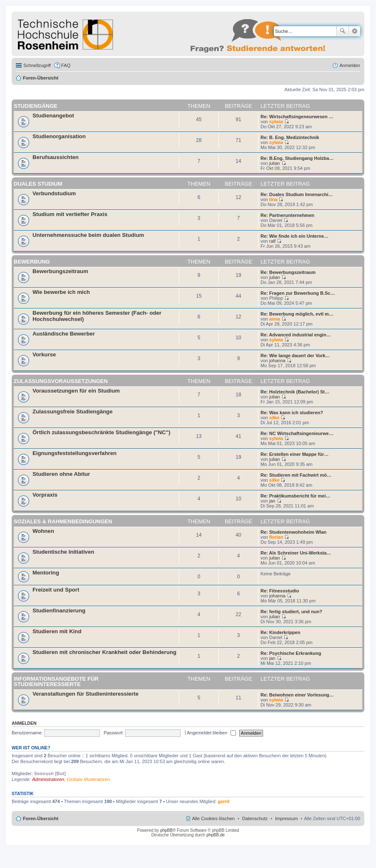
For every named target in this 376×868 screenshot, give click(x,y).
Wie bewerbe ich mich (61, 292)
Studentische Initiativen (63, 552)
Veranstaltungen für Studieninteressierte (85, 694)
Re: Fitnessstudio (280, 591)
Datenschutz (255, 818)
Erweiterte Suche (355, 31)
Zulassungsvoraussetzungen (61, 381)
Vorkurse (44, 354)
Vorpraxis (45, 495)
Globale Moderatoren (88, 779)
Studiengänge (36, 106)
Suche (343, 31)
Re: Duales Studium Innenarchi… (297, 194)
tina (273, 199)
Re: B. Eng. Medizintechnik (290, 137)
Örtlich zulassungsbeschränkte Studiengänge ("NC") (102, 432)
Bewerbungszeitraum (60, 271)
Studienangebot (53, 116)
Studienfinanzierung (59, 611)
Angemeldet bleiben (211, 733)
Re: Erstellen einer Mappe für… (295, 454)
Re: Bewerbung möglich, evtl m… (297, 314)
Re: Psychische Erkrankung (291, 653)
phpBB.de (216, 835)
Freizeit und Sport (56, 590)
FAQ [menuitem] (66, 65)
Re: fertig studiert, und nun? (291, 612)
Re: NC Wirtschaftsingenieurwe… (297, 433)
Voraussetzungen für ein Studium (76, 391)
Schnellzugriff (37, 65)
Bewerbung (32, 262)
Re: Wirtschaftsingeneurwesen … (297, 117)
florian (276, 537)
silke (274, 418)
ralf (272, 241)
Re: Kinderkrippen (280, 632)
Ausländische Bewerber (64, 334)
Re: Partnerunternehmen (287, 215)
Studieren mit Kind (57, 631)
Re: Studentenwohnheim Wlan (293, 532)
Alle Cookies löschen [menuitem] (213, 818)
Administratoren (48, 779)
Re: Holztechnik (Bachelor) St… (295, 392)
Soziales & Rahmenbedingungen (63, 521)
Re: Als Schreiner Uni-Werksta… (296, 553)
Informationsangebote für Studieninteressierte (56, 681)
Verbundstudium (54, 193)
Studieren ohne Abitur (61, 474)
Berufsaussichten (56, 157)
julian (275, 163)
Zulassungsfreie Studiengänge (73, 412)
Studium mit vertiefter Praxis (70, 214)
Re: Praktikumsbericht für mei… (296, 496)
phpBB (166, 830)
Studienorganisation (59, 136)
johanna (277, 361)
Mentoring (46, 573)
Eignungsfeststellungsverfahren (75, 453)
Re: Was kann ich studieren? (292, 413)
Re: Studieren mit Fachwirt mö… (296, 475)
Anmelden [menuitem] (350, 65)
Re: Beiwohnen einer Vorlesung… (297, 695)
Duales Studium (38, 184)
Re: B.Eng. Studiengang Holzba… (297, 158)
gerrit (223, 801)
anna (275, 319)
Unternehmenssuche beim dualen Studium (88, 235)
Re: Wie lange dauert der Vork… (295, 356)
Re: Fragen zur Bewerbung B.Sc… (298, 293)
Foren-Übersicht (41, 78)
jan (272, 501)
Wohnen (43, 531)
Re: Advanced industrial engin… (296, 335)
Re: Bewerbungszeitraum (288, 272)
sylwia (276, 122)
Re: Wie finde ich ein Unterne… (295, 236)
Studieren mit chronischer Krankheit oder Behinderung (104, 652)
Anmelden (24, 723)
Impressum (286, 818)
